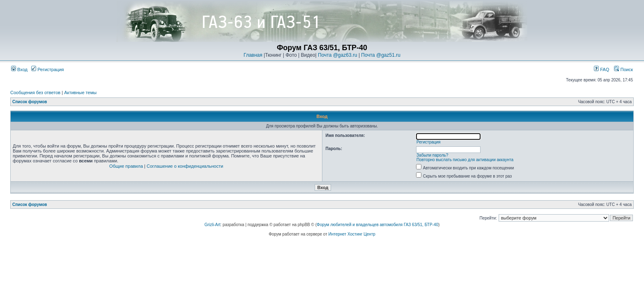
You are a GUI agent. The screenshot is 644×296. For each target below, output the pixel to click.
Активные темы (80, 92)
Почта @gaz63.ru (338, 55)
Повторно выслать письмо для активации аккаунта (465, 160)
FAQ (601, 69)
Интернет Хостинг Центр (352, 234)
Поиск (623, 69)
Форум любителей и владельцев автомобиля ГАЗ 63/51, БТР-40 (377, 225)
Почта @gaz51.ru (381, 55)
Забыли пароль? (432, 155)
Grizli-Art (213, 225)
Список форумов (30, 102)
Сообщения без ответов (35, 92)
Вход (19, 69)
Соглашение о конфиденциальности (185, 166)
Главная (253, 55)
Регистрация (47, 69)
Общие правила (126, 166)
